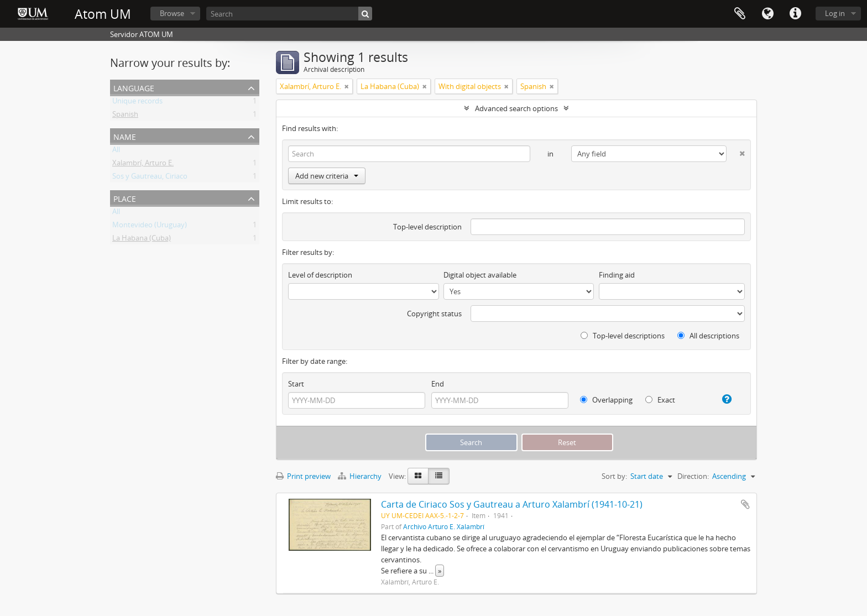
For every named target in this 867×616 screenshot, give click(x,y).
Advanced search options (516, 108)
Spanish (125, 116)
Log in (835, 13)
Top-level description (427, 227)
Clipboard (740, 14)
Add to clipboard (745, 504)
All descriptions (708, 336)
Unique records (137, 103)
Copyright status (434, 314)
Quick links (795, 14)
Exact (660, 400)
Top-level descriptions (623, 336)
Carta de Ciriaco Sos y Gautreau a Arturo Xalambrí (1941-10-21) (512, 504)
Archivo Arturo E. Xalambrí (444, 526)
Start (296, 384)
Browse (172, 13)
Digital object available (480, 275)
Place (125, 198)
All (116, 152)
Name (125, 136)
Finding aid (617, 275)
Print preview (303, 476)
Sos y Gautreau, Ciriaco (150, 178)
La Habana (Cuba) (142, 240)
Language (767, 14)
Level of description (320, 275)
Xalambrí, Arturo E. (143, 165)
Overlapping (606, 400)
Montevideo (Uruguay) (150, 227)
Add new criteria (327, 176)
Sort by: (614, 476)
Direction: (693, 476)
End (438, 384)
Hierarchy (361, 476)
